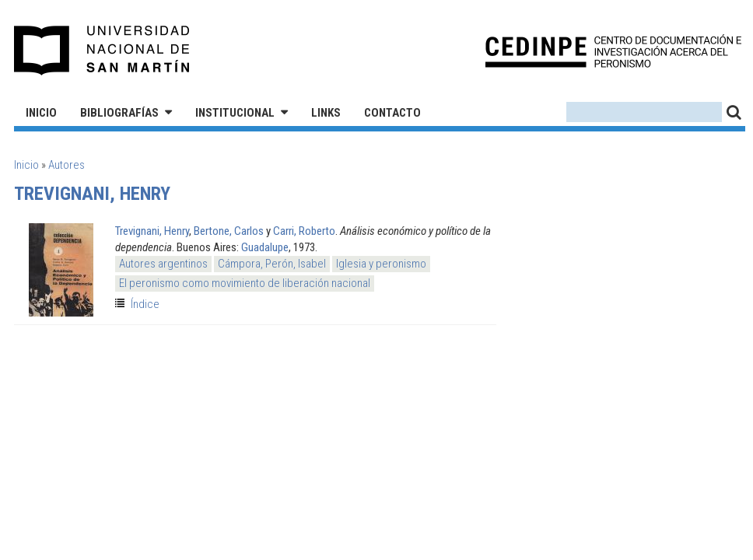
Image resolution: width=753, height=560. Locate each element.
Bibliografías (119, 113)
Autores (67, 165)
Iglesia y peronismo (381, 264)
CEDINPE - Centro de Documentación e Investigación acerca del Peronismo (613, 51)
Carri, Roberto (304, 231)
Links (326, 113)
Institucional (235, 113)
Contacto (392, 113)
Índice (145, 304)
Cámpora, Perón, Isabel (272, 264)
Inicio (41, 113)
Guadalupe (265, 247)
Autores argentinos (163, 264)
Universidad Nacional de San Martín (102, 51)
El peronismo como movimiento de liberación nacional (245, 283)
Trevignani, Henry (152, 231)
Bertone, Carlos (229, 231)
